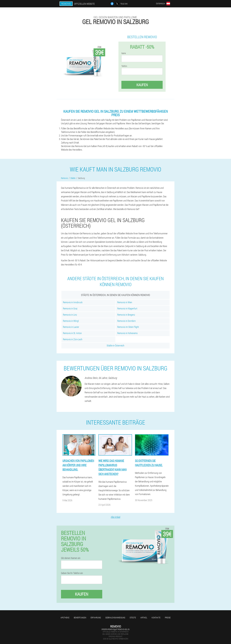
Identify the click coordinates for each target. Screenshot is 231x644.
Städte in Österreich (115, 345)
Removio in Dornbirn (126, 321)
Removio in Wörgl (71, 321)
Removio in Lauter (71, 327)
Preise (168, 618)
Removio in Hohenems (127, 333)
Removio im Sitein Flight (128, 327)
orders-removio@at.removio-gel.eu (116, 629)
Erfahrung (96, 618)
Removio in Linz (70, 315)
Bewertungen (80, 618)
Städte (133, 618)
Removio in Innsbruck (73, 302)
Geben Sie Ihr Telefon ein (72, 573)
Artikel (144, 618)
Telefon (124, 66)
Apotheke (65, 618)
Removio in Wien (125, 302)
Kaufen (142, 85)
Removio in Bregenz (126, 315)
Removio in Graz (70, 308)
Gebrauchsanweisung (115, 618)
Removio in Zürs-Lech (73, 339)
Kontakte (156, 618)
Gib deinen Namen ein (71, 558)
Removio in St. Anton (72, 333)
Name (124, 53)
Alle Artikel (115, 517)
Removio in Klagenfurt (127, 308)
